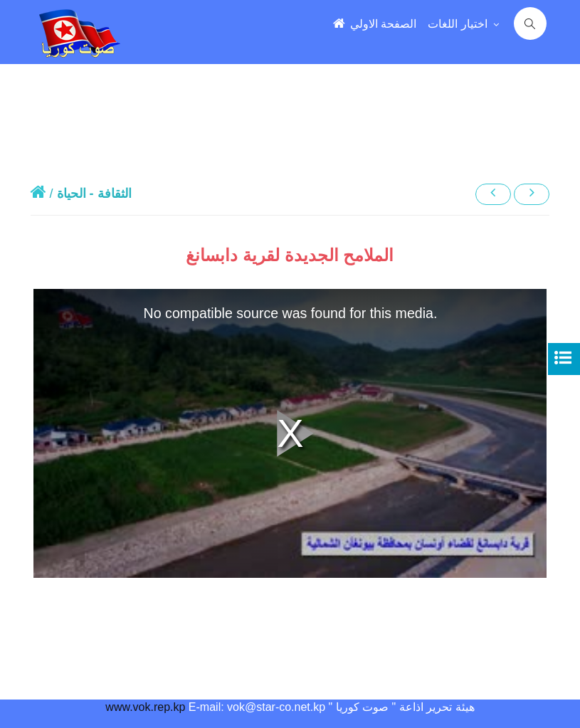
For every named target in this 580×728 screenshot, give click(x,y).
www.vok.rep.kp (145, 707)
